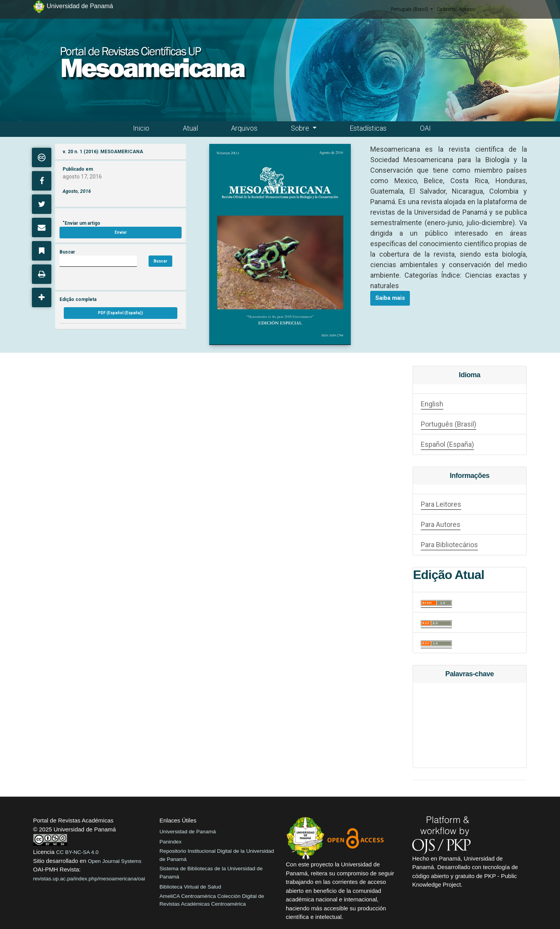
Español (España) (447, 444)
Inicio (141, 128)
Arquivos (244, 128)
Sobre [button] (301, 128)
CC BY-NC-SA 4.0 (77, 852)
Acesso (467, 9)
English (432, 404)
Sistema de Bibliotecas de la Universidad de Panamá (211, 872)
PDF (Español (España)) (121, 313)
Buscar (160, 261)
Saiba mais (390, 298)
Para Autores (441, 524)
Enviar (121, 232)
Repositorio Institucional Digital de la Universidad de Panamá (217, 855)
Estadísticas (368, 128)
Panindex (171, 842)
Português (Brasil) (412, 9)
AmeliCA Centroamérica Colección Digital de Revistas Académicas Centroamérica (212, 900)
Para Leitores (441, 504)
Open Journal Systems (115, 861)
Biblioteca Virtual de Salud (190, 887)
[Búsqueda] (98, 261)
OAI (425, 128)
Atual (190, 128)
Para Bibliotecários (449, 545)
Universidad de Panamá (188, 832)
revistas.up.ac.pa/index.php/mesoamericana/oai (89, 879)
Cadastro (446, 9)
